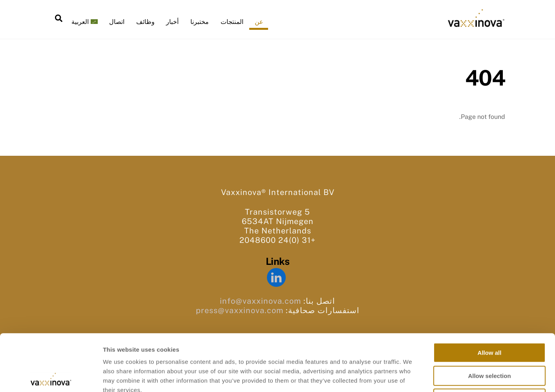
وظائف (145, 22)
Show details (412, 377)
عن (259, 22)
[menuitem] (84, 22)
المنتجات (232, 22)
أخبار (172, 22)
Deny (490, 342)
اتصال (117, 22)
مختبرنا (200, 22)
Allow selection (489, 319)
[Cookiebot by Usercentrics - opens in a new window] (51, 377)
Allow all (490, 296)
